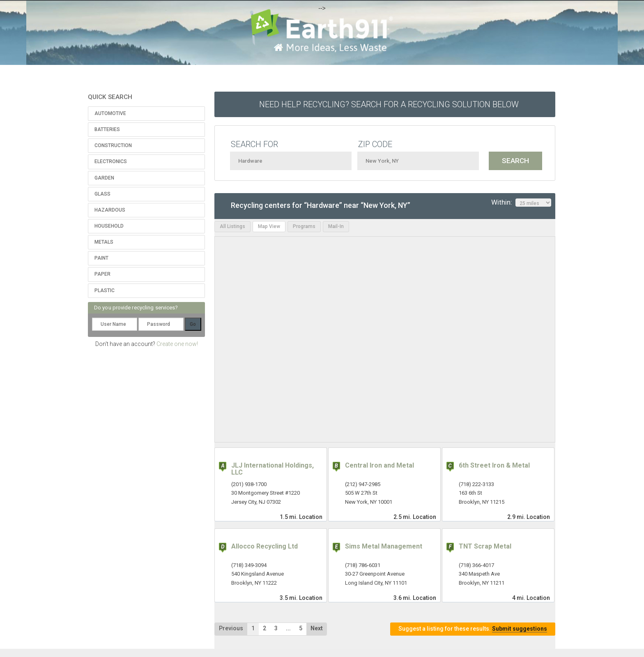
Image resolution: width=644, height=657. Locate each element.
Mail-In (336, 226)
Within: (521, 203)
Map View (269, 226)
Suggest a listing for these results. (473, 629)
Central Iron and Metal (379, 465)
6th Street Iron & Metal (494, 465)
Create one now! (177, 344)
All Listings (232, 226)
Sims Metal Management (384, 546)
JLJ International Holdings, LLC (273, 469)
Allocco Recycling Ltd (264, 546)
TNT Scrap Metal (485, 546)
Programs (304, 226)
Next (317, 628)
